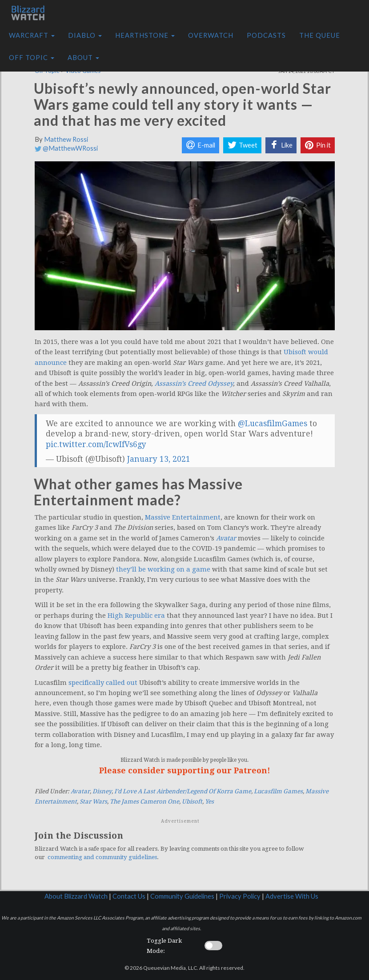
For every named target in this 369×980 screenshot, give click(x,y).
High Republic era (136, 616)
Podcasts (266, 35)
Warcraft (32, 35)
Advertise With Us (292, 896)
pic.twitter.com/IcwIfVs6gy (96, 444)
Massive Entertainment (183, 517)
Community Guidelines (182, 896)
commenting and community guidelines (102, 857)
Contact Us (129, 896)
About (83, 58)
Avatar (80, 791)
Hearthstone (145, 35)
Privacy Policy (240, 896)
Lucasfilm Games (278, 791)
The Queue (320, 35)
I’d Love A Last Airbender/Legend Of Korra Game (183, 791)
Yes (209, 802)
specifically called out (102, 683)
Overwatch (211, 35)
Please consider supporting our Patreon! (185, 770)
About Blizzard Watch (76, 896)
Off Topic (32, 58)
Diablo (85, 35)
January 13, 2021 (159, 459)
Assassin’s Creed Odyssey (194, 384)
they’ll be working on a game (163, 569)
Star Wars (93, 802)
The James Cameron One (144, 802)
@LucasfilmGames (273, 424)
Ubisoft (192, 802)
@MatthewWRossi (66, 148)
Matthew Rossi (66, 139)
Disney (102, 791)
